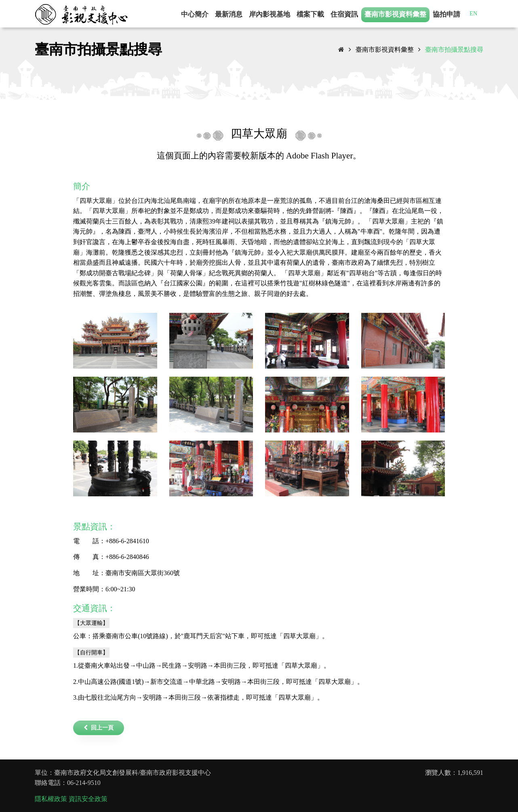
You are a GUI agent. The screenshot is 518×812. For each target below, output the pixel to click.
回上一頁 (99, 728)
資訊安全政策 (88, 799)
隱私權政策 (51, 799)
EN (473, 14)
